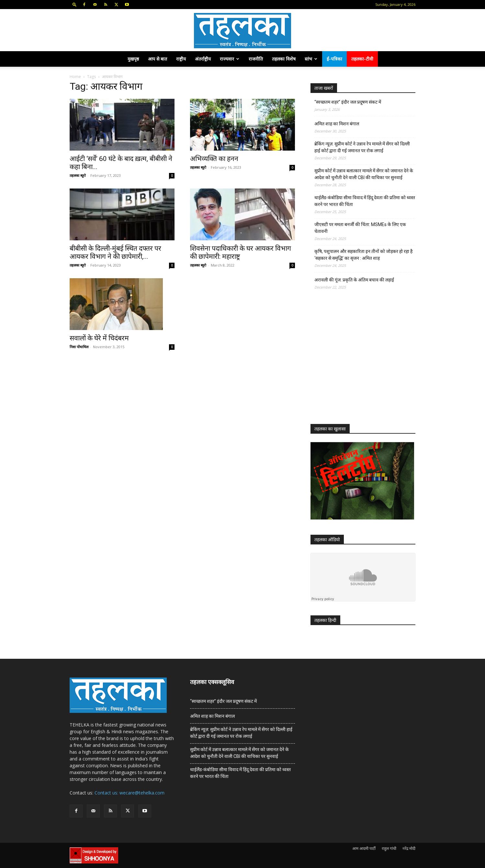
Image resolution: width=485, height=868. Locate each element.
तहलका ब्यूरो (78, 175)
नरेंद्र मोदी (409, 848)
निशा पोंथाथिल (79, 347)
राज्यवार (230, 59)
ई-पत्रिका (334, 59)
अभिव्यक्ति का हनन (214, 159)
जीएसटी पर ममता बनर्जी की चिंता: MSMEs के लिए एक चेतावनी (360, 228)
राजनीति (256, 59)
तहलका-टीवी (362, 59)
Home (75, 77)
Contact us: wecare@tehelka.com (130, 793)
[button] (74, 4)
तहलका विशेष (284, 59)
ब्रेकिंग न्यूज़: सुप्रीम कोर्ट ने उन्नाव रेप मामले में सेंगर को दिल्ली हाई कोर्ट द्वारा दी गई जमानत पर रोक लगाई (362, 147)
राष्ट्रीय (181, 59)
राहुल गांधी (389, 848)
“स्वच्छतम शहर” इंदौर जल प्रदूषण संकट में (348, 102)
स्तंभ (311, 59)
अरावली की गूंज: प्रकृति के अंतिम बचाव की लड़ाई (354, 280)
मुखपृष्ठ (133, 59)
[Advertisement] (359, 363)
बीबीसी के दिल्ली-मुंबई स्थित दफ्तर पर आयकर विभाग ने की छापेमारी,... (115, 252)
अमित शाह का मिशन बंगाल (337, 124)
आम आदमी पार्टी (364, 848)
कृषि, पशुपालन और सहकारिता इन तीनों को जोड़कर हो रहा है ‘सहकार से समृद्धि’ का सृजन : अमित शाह (363, 255)
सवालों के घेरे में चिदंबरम (99, 338)
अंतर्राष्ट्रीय (203, 59)
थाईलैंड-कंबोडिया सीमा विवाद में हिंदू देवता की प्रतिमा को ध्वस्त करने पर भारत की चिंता (365, 201)
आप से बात (158, 59)
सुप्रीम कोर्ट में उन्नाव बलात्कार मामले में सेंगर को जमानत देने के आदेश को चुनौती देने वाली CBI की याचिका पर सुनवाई (364, 174)
